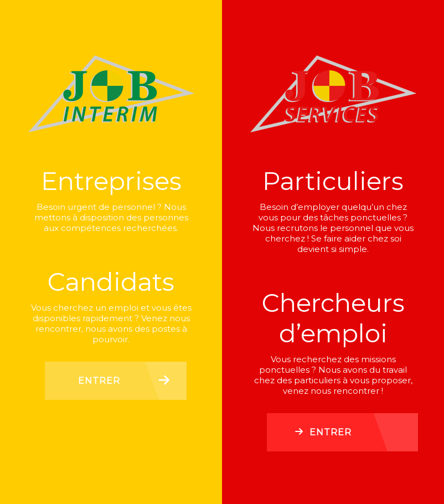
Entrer (99, 381)
